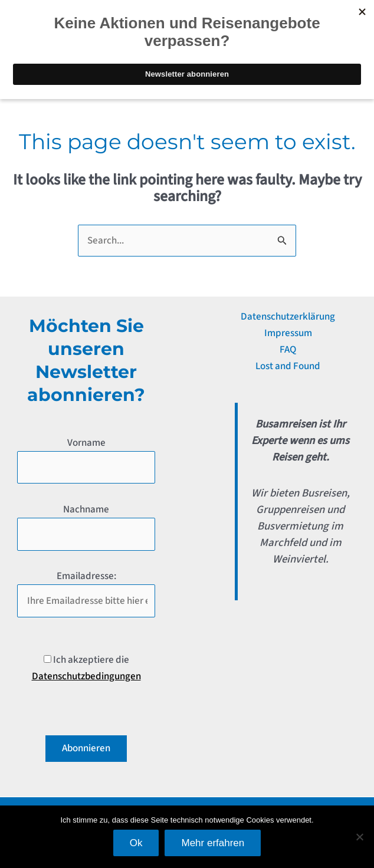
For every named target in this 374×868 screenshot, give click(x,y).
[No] (359, 837)
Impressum (288, 333)
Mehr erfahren (213, 843)
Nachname (86, 509)
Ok (136, 843)
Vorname (86, 443)
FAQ (288, 350)
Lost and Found (288, 366)
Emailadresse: (86, 576)
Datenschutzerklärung (288, 317)
